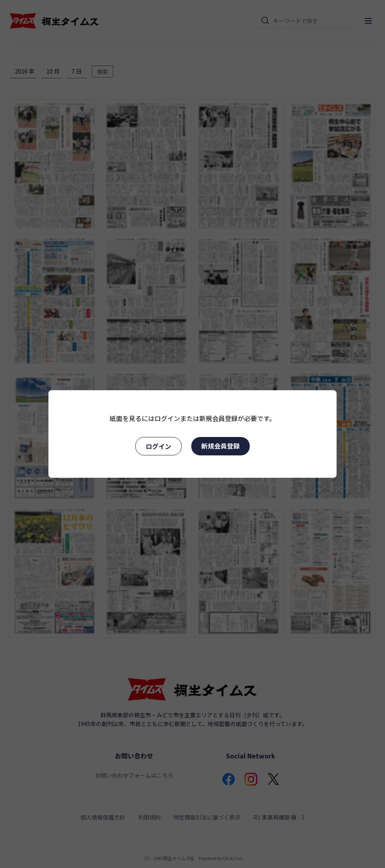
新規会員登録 (221, 446)
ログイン (158, 446)
